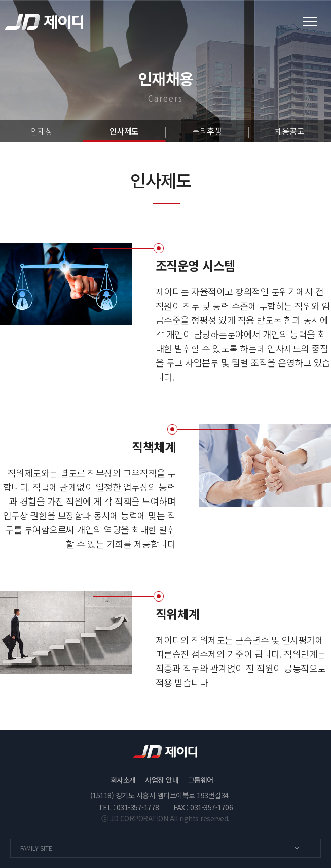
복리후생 (207, 131)
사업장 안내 (162, 780)
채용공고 (289, 131)
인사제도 (124, 131)
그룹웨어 (201, 780)
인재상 (42, 131)
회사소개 (123, 780)
